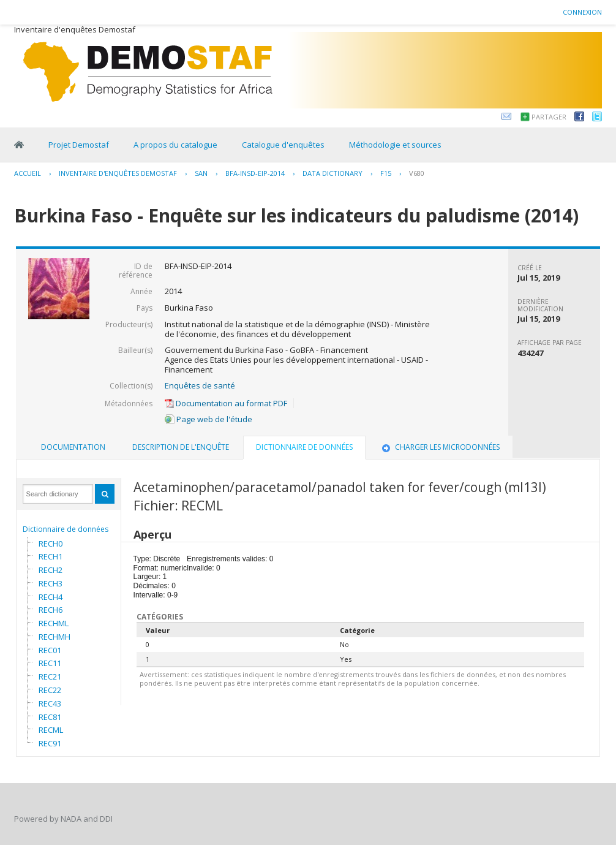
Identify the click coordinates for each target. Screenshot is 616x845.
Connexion (582, 12)
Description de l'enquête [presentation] (181, 447)
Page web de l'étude (208, 419)
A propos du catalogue (175, 145)
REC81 (50, 717)
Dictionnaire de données (66, 529)
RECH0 (51, 544)
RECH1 (51, 556)
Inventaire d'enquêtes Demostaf (118, 173)
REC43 (50, 703)
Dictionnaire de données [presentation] (304, 447)
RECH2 (51, 570)
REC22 (50, 690)
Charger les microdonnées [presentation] (440, 447)
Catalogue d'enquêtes (283, 145)
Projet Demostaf (79, 145)
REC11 (50, 663)
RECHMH (54, 637)
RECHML (54, 623)
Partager (549, 117)
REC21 (50, 676)
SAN (201, 173)
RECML (51, 730)
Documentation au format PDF (226, 403)
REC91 (50, 743)
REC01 (50, 650)
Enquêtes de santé (200, 385)
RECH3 (51, 583)
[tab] (73, 447)
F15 (386, 173)
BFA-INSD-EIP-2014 (255, 173)
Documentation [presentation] (73, 447)
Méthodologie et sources (395, 145)
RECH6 (51, 610)
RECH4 (51, 597)
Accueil (28, 173)
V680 (417, 173)
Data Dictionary (332, 173)
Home (19, 145)
